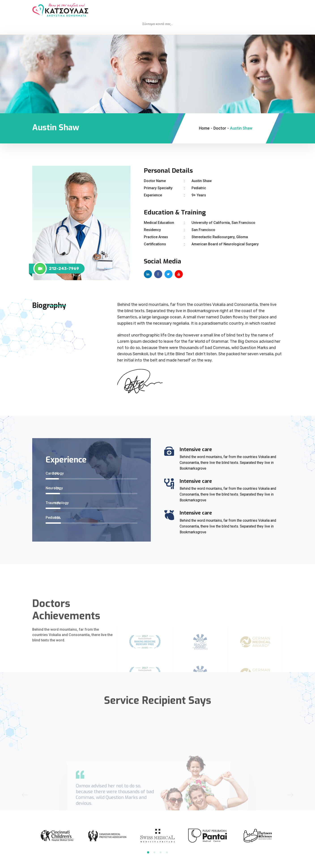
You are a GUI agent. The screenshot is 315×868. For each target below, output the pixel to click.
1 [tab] (148, 853)
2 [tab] (154, 852)
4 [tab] (167, 852)
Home (204, 128)
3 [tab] (161, 852)
